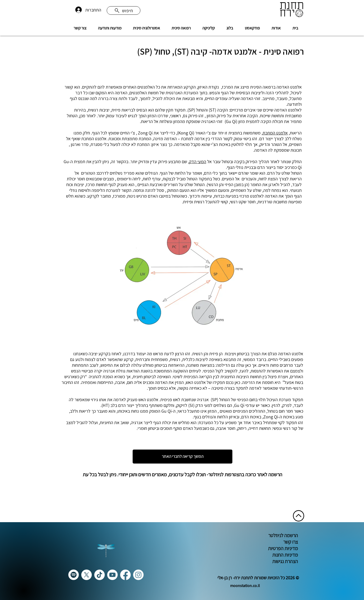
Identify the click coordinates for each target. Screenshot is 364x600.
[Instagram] (138, 575)
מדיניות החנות (285, 555)
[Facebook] (125, 575)
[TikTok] (99, 575)
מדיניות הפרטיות (282, 548)
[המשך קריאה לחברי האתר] (182, 457)
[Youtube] (112, 575)
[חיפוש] (124, 10)
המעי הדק (198, 162)
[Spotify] (74, 575)
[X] (87, 575)
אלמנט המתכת (275, 133)
